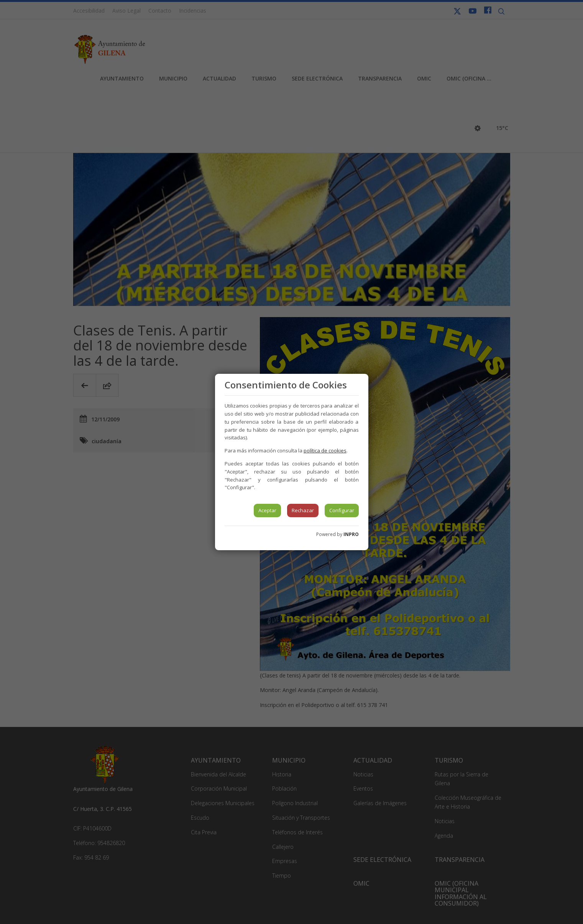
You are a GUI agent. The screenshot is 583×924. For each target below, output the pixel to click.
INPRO (351, 534)
